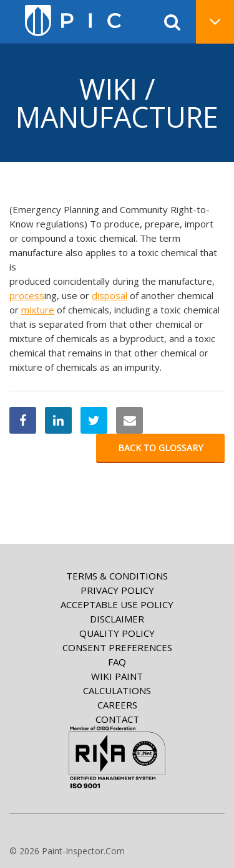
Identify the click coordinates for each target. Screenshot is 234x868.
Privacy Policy (117, 590)
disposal (110, 295)
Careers (117, 705)
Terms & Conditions (117, 576)
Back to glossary (160, 448)
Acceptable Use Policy (117, 604)
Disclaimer (117, 619)
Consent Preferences (117, 647)
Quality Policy (117, 633)
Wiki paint (117, 676)
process (27, 295)
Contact (117, 719)
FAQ (117, 662)
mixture (38, 310)
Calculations (117, 690)
